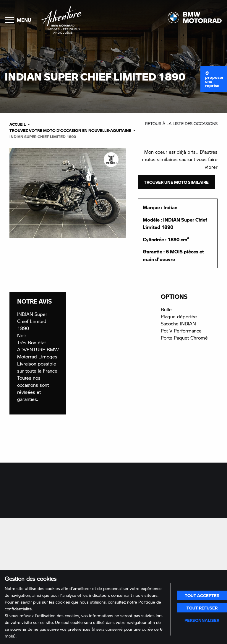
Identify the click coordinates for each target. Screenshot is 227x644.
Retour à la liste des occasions (181, 123)
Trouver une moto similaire (176, 182)
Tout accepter (202, 595)
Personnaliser (202, 620)
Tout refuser (202, 608)
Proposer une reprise (214, 79)
